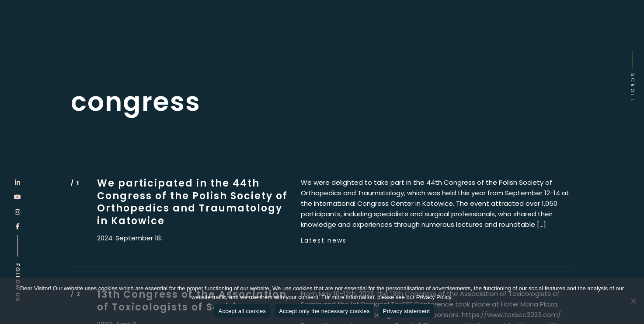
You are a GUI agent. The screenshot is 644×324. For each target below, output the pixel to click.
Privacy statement (407, 311)
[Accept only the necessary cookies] (633, 301)
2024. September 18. (130, 238)
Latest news (324, 240)
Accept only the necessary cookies (324, 311)
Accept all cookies (242, 311)
